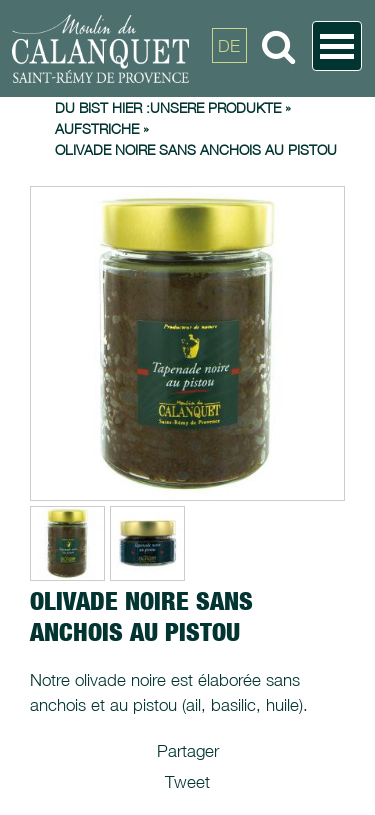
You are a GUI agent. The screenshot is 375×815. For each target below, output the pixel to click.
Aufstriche (97, 128)
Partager (188, 751)
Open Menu (337, 46)
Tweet (187, 782)
